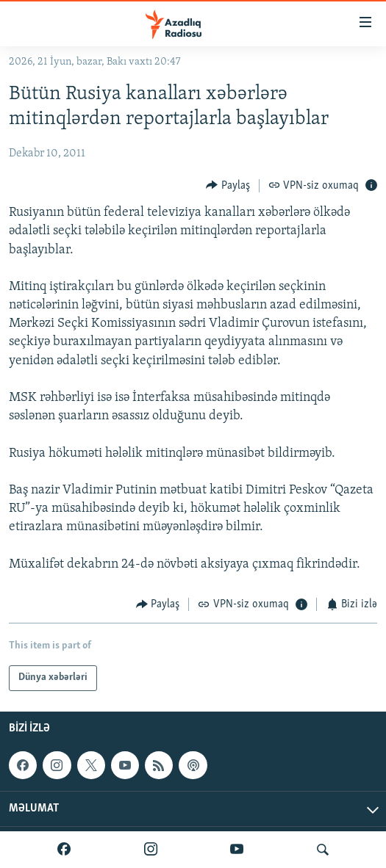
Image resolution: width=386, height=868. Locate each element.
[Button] (228, 185)
